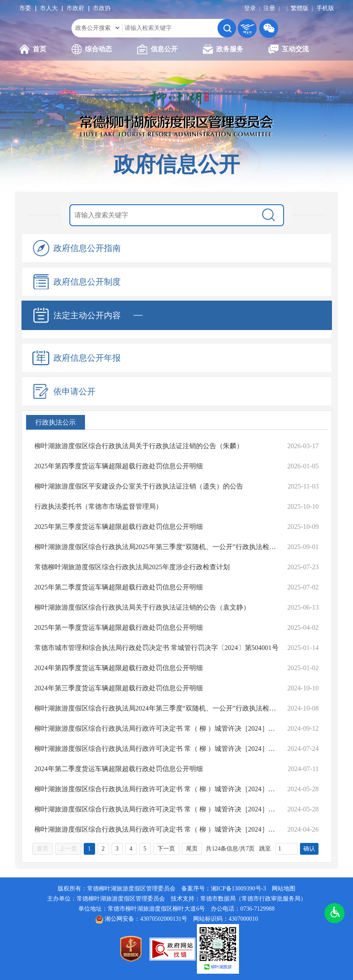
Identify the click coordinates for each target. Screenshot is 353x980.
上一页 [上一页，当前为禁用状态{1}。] (68, 849)
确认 (309, 849)
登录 (250, 8)
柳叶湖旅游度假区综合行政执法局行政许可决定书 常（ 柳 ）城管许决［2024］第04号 (157, 809)
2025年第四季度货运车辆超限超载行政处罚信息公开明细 (119, 466)
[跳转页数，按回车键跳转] (287, 849)
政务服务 (223, 49)
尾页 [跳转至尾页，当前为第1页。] (192, 849)
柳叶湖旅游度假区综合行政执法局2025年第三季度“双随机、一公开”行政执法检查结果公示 (157, 547)
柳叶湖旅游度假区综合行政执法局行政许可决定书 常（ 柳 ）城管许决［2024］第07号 (157, 728)
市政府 (75, 8)
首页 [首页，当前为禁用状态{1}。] (42, 849)
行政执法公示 (56, 422)
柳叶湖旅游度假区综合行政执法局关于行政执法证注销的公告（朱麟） (139, 446)
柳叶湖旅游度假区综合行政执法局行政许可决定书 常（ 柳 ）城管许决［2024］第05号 (157, 789)
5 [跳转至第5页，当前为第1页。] (145, 849)
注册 (269, 8)
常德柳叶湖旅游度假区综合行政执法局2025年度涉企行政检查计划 (132, 567)
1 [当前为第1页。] (89, 849)
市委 (25, 8)
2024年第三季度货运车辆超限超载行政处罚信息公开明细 (119, 688)
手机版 (325, 8)
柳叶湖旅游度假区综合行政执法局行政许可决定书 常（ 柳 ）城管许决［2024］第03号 (157, 829)
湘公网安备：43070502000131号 (146, 919)
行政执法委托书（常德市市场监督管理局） (98, 506)
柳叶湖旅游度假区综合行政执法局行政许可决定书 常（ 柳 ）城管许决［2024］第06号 (157, 749)
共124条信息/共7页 (230, 849)
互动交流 (289, 49)
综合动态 (92, 49)
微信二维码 (269, 28)
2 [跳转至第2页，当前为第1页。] (103, 849)
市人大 (49, 8)
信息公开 (157, 49)
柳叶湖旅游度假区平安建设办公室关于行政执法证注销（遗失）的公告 (139, 486)
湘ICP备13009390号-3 (238, 889)
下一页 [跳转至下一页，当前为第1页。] (166, 849)
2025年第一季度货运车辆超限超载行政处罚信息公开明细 (119, 627)
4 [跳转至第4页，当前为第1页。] (131, 849)
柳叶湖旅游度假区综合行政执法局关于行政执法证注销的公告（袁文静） (142, 607)
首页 (33, 49)
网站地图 (284, 889)
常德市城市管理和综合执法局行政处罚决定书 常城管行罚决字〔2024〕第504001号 (157, 648)
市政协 (102, 8)
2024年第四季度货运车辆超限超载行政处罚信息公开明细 (119, 668)
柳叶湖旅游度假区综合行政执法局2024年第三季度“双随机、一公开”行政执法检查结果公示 (157, 708)
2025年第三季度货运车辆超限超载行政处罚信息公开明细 (119, 527)
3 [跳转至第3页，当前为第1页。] (117, 849)
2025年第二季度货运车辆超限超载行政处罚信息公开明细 (119, 587)
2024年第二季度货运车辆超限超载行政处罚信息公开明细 (119, 769)
